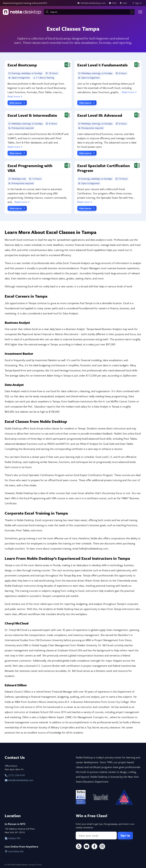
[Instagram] (102, 847)
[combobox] (89, 12)
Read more (15, 96)
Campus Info (13, 838)
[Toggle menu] (140, 12)
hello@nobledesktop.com (19, 780)
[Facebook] (94, 847)
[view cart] (124, 3)
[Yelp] (79, 847)
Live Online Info (14, 851)
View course (18, 103)
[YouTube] (87, 847)
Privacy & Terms (35, 865)
